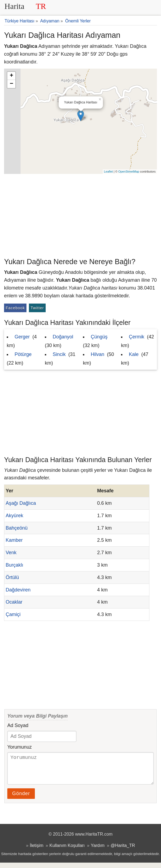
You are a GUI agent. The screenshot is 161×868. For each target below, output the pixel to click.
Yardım (98, 851)
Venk (11, 553)
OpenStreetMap (129, 171)
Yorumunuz (19, 747)
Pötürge (23, 354)
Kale (134, 354)
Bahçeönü (17, 528)
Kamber (14, 540)
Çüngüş (99, 337)
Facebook (15, 308)
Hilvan (98, 354)
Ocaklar (14, 602)
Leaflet (108, 171)
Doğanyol (63, 337)
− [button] (11, 84)
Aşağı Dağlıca (21, 503)
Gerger (22, 337)
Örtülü (12, 577)
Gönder (21, 799)
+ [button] (11, 76)
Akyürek (14, 516)
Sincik (59, 354)
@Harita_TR (123, 851)
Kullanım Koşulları (67, 851)
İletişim (36, 851)
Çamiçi (13, 614)
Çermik (137, 337)
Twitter (37, 308)
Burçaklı (14, 565)
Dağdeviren (18, 590)
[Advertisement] (81, 214)
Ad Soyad (18, 725)
